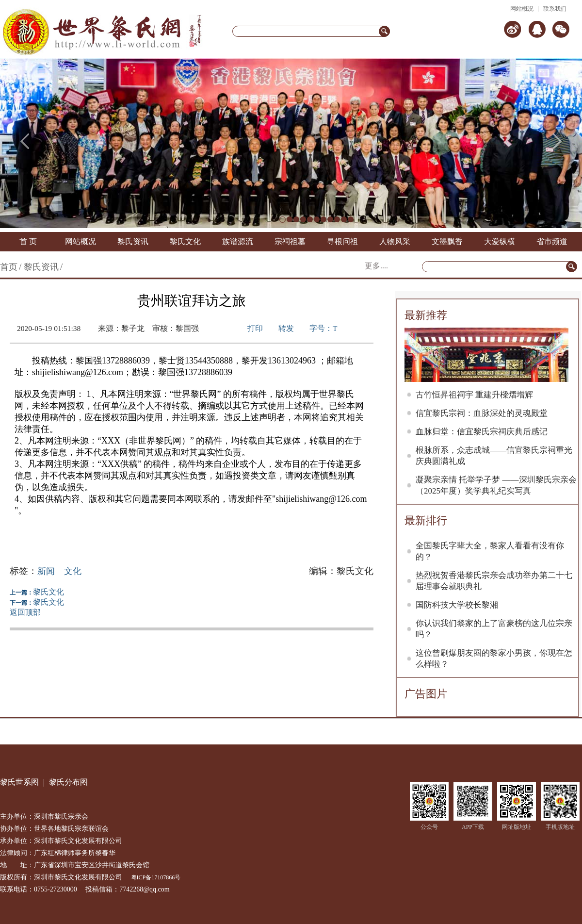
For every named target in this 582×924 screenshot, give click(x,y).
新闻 (46, 571)
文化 (73, 571)
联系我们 (555, 9)
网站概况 (522, 9)
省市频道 (552, 241)
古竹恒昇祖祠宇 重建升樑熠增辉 (474, 395)
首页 (9, 267)
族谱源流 (238, 241)
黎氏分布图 (68, 782)
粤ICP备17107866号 (156, 877)
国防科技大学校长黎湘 (457, 605)
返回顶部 (25, 612)
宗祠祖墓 (290, 241)
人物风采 (395, 241)
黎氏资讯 (133, 241)
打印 (255, 328)
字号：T (323, 328)
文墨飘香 (447, 241)
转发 (286, 328)
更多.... (376, 266)
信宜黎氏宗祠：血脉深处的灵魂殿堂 (482, 413)
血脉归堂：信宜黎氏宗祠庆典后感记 (482, 432)
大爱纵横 (500, 241)
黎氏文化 (185, 241)
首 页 (28, 241)
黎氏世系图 (19, 782)
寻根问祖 (342, 241)
